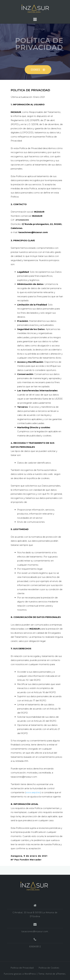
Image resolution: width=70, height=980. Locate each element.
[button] (38, 70)
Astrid (49, 974)
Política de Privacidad (22, 968)
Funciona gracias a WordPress (20, 974)
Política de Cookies (49, 968)
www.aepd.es (33, 792)
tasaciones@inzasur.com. (35, 931)
